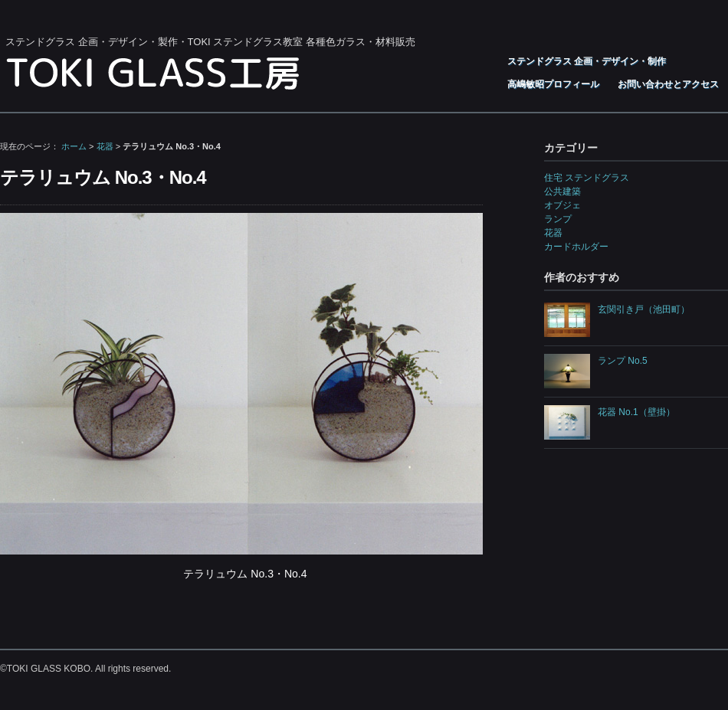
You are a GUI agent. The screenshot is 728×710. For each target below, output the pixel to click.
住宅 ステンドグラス (587, 178)
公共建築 (562, 191)
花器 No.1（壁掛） (636, 412)
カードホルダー (576, 247)
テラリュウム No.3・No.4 (103, 177)
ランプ (558, 219)
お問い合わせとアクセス (668, 84)
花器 (105, 146)
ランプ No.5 (623, 361)
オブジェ (562, 205)
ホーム (74, 146)
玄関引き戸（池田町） (644, 309)
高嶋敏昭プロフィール (553, 84)
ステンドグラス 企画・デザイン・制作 (587, 61)
